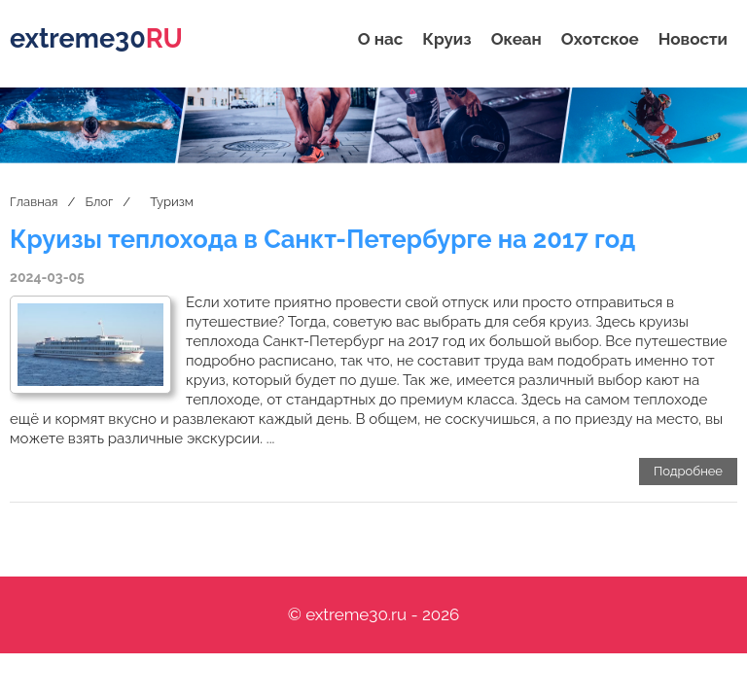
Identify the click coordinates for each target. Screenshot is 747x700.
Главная (34, 202)
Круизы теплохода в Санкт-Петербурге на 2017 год (322, 239)
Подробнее (688, 471)
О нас (381, 39)
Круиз (446, 39)
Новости (693, 39)
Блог (99, 202)
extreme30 (96, 38)
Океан (516, 39)
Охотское (600, 39)
